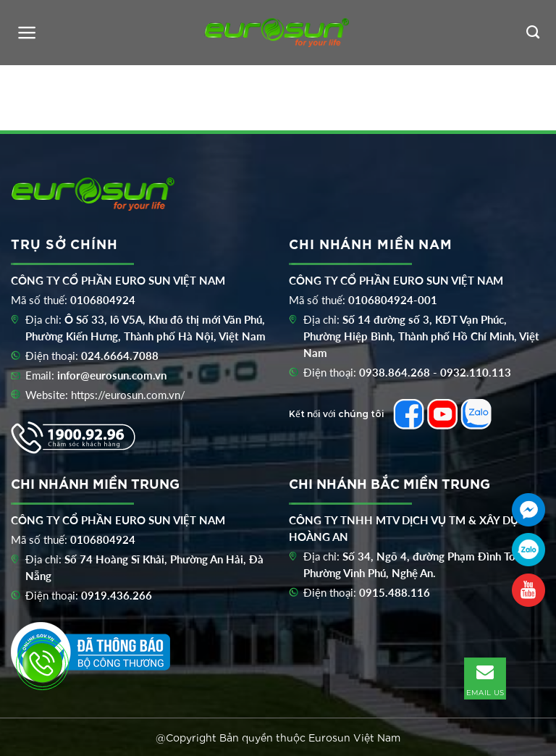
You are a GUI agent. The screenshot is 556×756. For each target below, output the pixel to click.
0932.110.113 (476, 372)
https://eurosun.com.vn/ (128, 395)
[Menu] (27, 33)
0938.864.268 (395, 372)
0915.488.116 (395, 592)
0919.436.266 (117, 595)
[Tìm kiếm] (533, 33)
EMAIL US (485, 678)
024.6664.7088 (120, 356)
